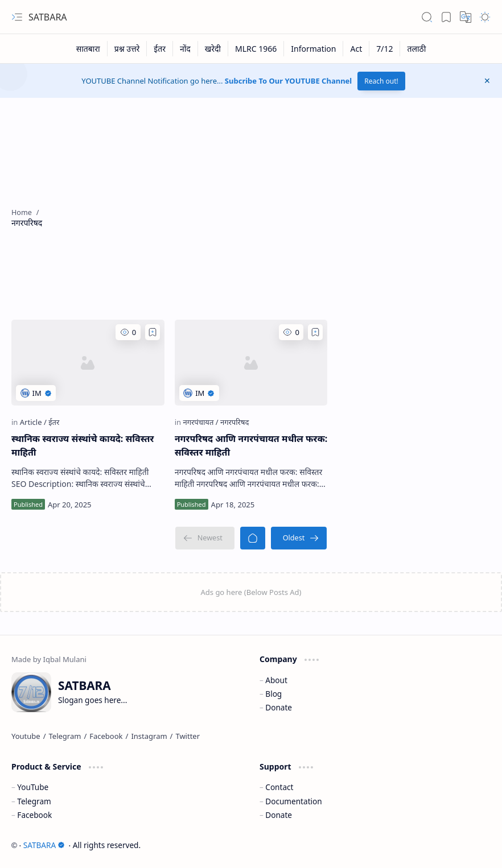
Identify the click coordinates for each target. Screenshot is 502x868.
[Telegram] (65, 736)
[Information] (314, 49)
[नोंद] (186, 49)
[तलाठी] (416, 49)
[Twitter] (188, 736)
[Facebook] (106, 736)
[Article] (33, 422)
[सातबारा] (89, 49)
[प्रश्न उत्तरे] (127, 49)
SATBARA (48, 17)
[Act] (356, 49)
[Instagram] (149, 736)
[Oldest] (299, 538)
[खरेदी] (213, 49)
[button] (17, 17)
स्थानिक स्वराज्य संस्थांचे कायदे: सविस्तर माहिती (83, 445)
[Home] (253, 538)
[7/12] (385, 49)
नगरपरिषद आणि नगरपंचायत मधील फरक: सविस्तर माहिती (251, 445)
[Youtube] (26, 736)
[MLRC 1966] (256, 49)
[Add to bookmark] (153, 332)
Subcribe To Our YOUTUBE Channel (288, 81)
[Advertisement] (279, 217)
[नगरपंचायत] (200, 422)
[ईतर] (160, 49)
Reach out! (381, 81)
